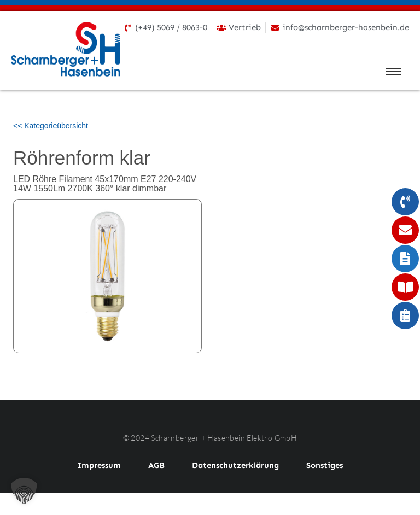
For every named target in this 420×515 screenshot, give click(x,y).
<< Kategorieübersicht (51, 126)
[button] (24, 491)
